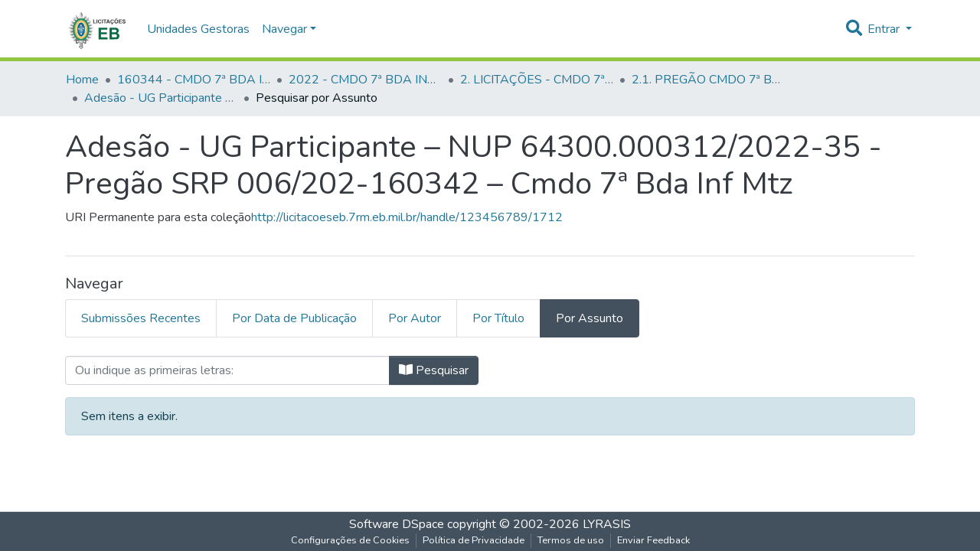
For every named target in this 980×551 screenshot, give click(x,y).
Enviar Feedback (653, 540)
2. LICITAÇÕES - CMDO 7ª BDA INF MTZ (537, 80)
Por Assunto (590, 318)
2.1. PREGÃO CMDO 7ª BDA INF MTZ (708, 80)
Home (82, 80)
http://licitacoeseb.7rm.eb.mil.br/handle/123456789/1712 (407, 217)
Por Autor (415, 318)
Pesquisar (434, 370)
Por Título (498, 318)
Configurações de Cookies (350, 540)
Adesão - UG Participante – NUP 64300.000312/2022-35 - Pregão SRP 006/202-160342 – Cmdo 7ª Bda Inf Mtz (161, 98)
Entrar (885, 29)
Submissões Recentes (141, 318)
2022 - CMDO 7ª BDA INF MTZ (365, 80)
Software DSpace (397, 524)
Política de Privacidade (474, 540)
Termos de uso (571, 540)
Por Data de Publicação (294, 318)
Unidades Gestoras (198, 29)
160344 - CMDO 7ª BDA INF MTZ (194, 80)
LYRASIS (607, 524)
